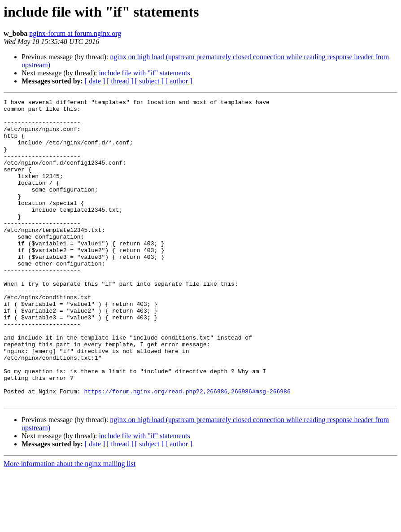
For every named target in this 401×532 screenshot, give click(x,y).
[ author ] (179, 81)
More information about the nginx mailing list (70, 524)
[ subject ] (149, 81)
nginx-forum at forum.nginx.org (75, 33)
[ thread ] (120, 81)
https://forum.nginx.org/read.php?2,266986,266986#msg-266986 (187, 450)
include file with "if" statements (144, 73)
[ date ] (95, 81)
